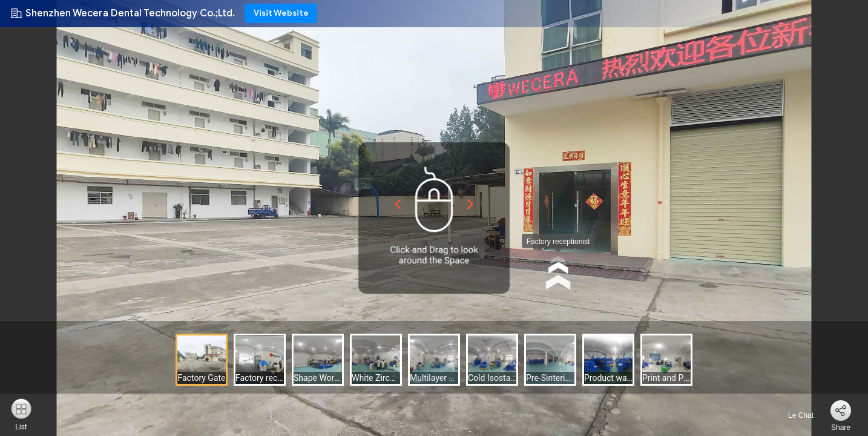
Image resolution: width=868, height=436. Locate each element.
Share (841, 428)
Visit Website (281, 13)
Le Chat (794, 415)
